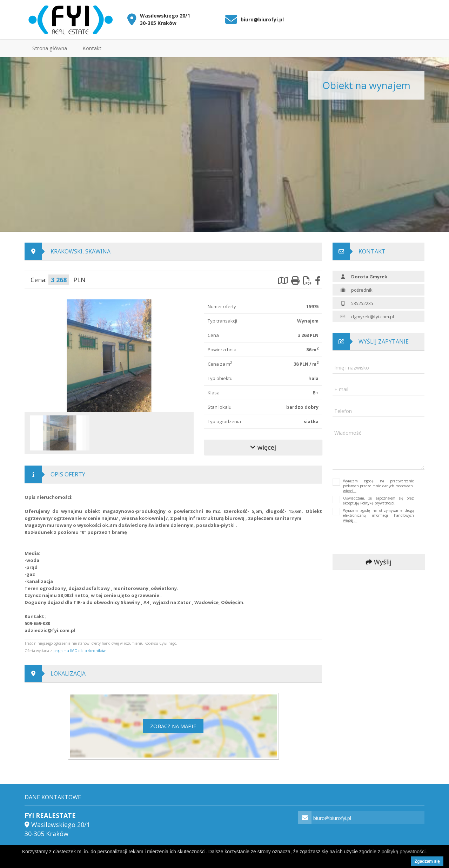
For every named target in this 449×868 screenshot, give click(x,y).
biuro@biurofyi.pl (262, 19)
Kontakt (92, 48)
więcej (263, 447)
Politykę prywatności (377, 503)
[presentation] (380, 539)
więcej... (350, 491)
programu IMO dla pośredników (79, 651)
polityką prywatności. (404, 852)
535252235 (362, 303)
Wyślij (378, 562)
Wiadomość (348, 433)
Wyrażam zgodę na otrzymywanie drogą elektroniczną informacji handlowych (379, 515)
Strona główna (50, 48)
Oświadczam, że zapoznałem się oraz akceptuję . (379, 501)
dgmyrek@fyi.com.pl (373, 317)
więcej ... (350, 520)
